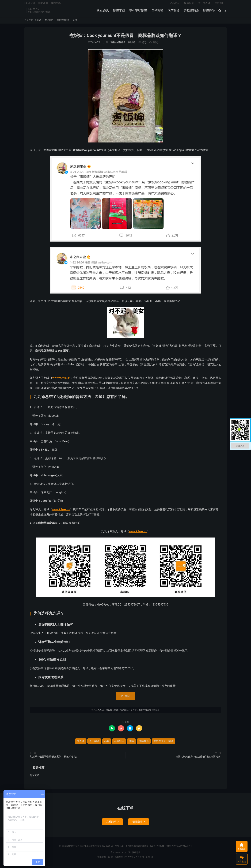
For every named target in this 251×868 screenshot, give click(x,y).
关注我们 (220, 5)
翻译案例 (119, 12)
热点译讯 (102, 12)
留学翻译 (157, 12)
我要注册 (43, 5)
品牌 (107, 744)
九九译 (38, 22)
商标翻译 (144, 744)
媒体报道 (189, 5)
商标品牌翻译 (63, 22)
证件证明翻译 (138, 12)
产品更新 (175, 5)
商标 (131, 744)
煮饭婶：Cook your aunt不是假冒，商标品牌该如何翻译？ (126, 38)
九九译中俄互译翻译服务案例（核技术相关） (54, 759)
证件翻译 (139, 824)
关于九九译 (204, 5)
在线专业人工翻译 (163, 744)
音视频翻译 (191, 12)
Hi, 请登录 (30, 5)
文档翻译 (112, 824)
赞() (154, 45)
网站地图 (136, 855)
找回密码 (56, 5)
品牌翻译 (119, 744)
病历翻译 (173, 12)
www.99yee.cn (61, 380)
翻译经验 (209, 12)
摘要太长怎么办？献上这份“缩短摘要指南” (199, 759)
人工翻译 (94, 744)
